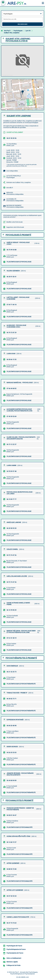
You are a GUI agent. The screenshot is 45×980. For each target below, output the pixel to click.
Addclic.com (25, 977)
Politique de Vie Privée (13, 965)
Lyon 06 (28, 31)
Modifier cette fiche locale (14, 222)
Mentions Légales (12, 962)
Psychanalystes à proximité (19, 800)
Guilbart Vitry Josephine (12, 33)
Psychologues (18, 31)
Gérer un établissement (14, 958)
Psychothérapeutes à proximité (21, 658)
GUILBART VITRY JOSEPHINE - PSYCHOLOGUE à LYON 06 (18, 40)
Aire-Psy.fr (7, 31)
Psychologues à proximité (18, 235)
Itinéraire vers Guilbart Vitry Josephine (19, 182)
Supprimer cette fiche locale (15, 227)
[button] (22, 92)
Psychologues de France (14, 946)
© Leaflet (36, 109)
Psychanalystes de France (15, 953)
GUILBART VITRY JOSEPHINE (19, 116)
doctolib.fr (10, 188)
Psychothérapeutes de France (16, 949)
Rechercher (22, 24)
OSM (42, 109)
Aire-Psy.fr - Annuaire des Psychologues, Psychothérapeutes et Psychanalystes (24, 973)
